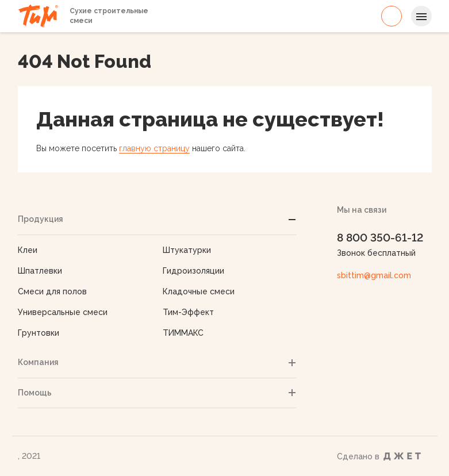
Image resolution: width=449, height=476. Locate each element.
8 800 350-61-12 (392, 16)
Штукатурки (187, 250)
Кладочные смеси (199, 291)
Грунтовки (39, 333)
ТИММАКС (183, 333)
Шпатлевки (40, 271)
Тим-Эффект (188, 312)
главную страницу (154, 148)
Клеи (28, 250)
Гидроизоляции (193, 271)
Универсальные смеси (63, 312)
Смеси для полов (52, 291)
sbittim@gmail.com (374, 275)
